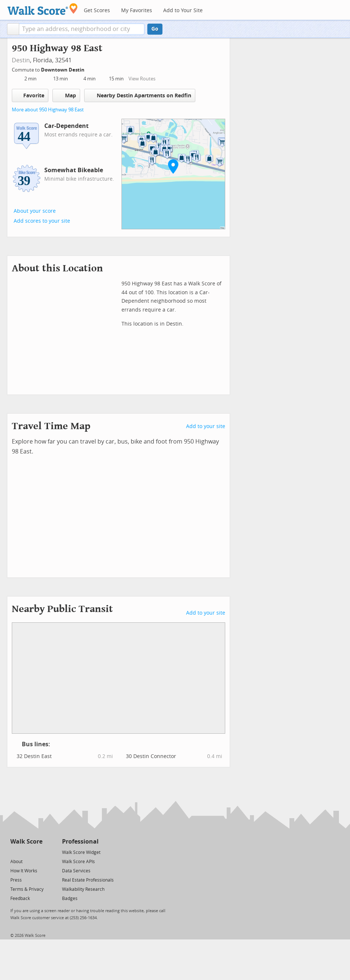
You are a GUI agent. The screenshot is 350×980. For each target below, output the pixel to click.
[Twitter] (15, 852)
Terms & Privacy (27, 889)
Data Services (76, 871)
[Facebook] (26, 852)
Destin (21, 60)
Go (155, 29)
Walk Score (26, 842)
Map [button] (66, 95)
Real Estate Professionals (88, 880)
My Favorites (137, 11)
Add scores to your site (42, 221)
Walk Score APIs (78, 862)
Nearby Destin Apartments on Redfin (140, 95)
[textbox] (82, 29)
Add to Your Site (183, 11)
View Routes (142, 79)
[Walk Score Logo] (43, 9)
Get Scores (97, 11)
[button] (13, 29)
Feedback (20, 899)
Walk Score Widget (81, 852)
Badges (70, 899)
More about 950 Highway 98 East (48, 110)
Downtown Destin (63, 70)
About (16, 862)
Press (16, 880)
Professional (80, 842)
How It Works (24, 871)
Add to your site (206, 426)
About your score (35, 211)
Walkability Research (83, 889)
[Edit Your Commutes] (89, 69)
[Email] (37, 852)
